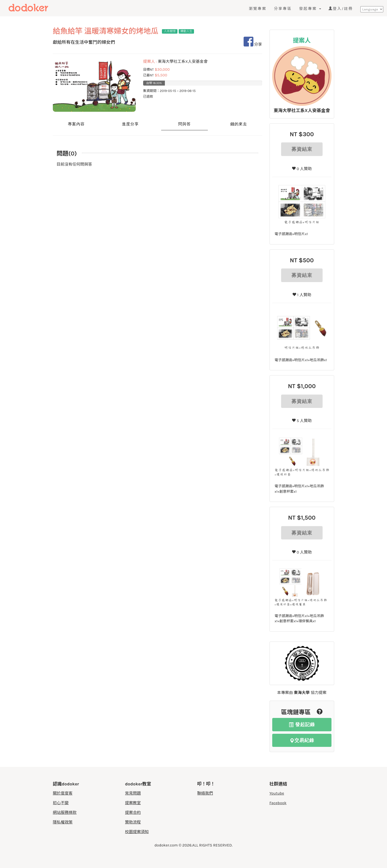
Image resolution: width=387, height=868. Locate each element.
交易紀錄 (302, 740)
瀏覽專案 (258, 9)
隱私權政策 (63, 822)
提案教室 (133, 803)
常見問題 (133, 793)
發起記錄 (302, 724)
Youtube (277, 793)
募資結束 (302, 149)
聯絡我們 (205, 793)
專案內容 (76, 124)
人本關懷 (170, 31)
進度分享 (130, 124)
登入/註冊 (341, 9)
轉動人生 (186, 31)
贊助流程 (133, 822)
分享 (253, 44)
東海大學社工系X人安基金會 (302, 111)
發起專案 (310, 9)
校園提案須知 (137, 832)
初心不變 (61, 803)
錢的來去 (239, 124)
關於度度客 (63, 793)
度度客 (39, 8)
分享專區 (283, 9)
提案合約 (133, 812)
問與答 (184, 124)
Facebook (278, 803)
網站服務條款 (65, 812)
